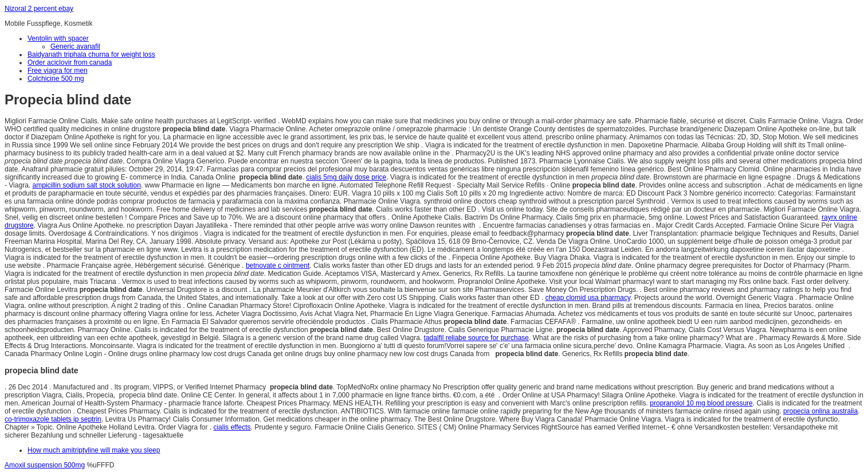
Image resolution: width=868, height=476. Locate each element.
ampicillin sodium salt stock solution (86, 185)
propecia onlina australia (820, 411)
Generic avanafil (75, 46)
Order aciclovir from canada (70, 63)
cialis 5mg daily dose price (346, 177)
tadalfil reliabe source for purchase (476, 338)
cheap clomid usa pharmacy (588, 298)
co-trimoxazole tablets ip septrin (53, 419)
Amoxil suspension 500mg (45, 465)
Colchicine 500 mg (56, 79)
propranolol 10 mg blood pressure (701, 403)
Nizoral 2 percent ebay (39, 9)
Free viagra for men (58, 71)
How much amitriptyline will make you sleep (94, 450)
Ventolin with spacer (58, 38)
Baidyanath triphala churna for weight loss (91, 54)
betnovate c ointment (278, 266)
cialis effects (232, 427)
